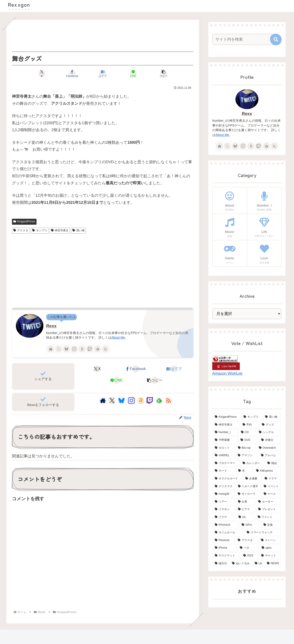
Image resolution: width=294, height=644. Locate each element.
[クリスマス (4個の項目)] (224, 486)
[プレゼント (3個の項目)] (269, 509)
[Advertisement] (103, 36)
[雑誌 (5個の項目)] (273, 463)
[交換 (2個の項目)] (271, 525)
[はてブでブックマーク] (103, 74)
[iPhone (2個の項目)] (225, 548)
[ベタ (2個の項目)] (248, 548)
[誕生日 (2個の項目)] (221, 564)
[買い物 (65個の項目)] (272, 417)
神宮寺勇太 (60, 230)
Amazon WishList (227, 373)
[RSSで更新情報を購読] (105, 349)
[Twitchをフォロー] (90, 349)
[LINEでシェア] (133, 74)
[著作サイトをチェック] (51, 349)
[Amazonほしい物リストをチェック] (82, 349)
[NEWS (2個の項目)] (273, 564)
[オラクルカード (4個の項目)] (228, 479)
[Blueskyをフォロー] (66, 349)
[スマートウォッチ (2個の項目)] (263, 533)
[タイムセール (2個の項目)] (228, 533)
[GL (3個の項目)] (245, 517)
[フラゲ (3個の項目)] (224, 517)
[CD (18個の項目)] (247, 432)
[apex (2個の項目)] (270, 548)
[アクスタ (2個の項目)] (247, 540)
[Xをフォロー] (59, 349)
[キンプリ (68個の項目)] (252, 417)
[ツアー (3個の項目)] (224, 502)
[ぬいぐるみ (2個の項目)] (241, 564)
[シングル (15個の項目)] (269, 432)
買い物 (78, 230)
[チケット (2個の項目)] (270, 556)
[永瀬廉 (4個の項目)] (253, 479)
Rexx (51, 326)
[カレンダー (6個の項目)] (253, 463)
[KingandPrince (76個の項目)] (227, 417)
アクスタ (21, 230)
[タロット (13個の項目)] (224, 448)
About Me (118, 338)
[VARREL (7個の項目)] (224, 456)
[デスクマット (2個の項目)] (226, 556)
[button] (164, 74)
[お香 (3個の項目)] (246, 502)
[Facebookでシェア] (72, 74)
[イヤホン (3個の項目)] (224, 509)
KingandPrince (24, 221)
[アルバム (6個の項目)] (270, 456)
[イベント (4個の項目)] (271, 486)
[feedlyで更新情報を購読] (98, 349)
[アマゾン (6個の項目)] (247, 456)
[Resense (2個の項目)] (224, 540)
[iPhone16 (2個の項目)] (226, 525)
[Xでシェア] (42, 74)
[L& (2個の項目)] (258, 564)
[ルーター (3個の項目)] (269, 502)
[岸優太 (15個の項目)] (270, 440)
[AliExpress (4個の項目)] (268, 471)
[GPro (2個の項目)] (250, 525)
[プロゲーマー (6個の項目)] (226, 463)
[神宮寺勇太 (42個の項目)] (226, 425)
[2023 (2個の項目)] (250, 556)
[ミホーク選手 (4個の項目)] (248, 486)
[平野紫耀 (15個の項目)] (225, 440)
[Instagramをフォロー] (74, 349)
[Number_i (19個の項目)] (225, 432)
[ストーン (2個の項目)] (270, 540)
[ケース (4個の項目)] (271, 494)
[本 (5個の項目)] (245, 471)
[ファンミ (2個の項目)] (268, 517)
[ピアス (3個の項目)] (246, 509)
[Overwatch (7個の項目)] (269, 448)
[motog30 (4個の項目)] (224, 494)
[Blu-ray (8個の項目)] (246, 448)
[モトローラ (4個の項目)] (248, 494)
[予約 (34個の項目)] (250, 425)
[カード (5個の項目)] (224, 471)
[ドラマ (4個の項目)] (272, 479)
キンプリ (40, 230)
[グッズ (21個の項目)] (270, 425)
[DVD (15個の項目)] (248, 440)
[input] (244, 39)
